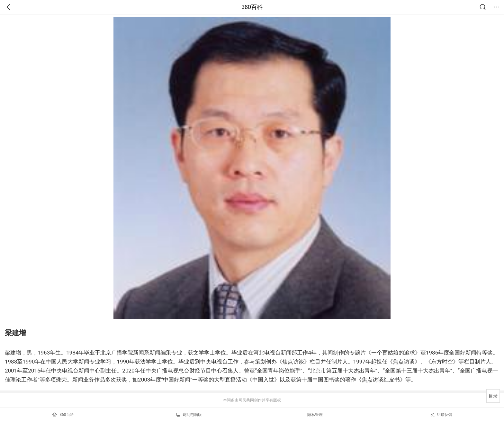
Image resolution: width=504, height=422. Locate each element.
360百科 (252, 7)
